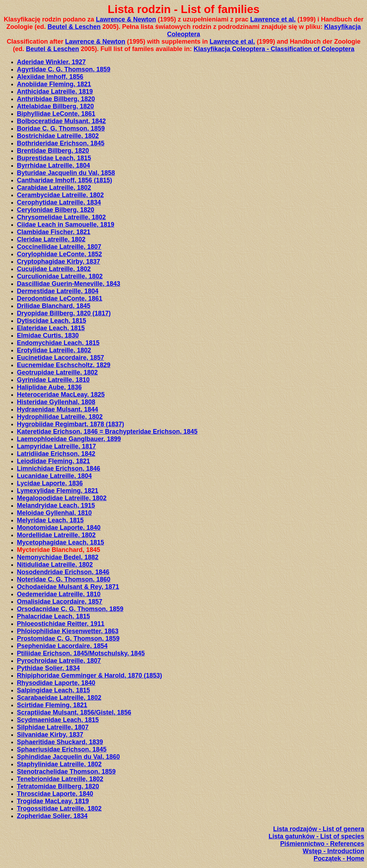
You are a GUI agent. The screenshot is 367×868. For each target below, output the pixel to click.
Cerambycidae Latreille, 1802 (60, 195)
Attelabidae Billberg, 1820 (55, 106)
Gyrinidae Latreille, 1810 (53, 380)
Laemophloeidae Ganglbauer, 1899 (69, 439)
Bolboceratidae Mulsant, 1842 (61, 121)
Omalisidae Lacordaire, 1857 (60, 602)
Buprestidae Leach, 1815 (54, 158)
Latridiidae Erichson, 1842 (56, 454)
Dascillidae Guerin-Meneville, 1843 (69, 284)
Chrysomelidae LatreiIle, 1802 (61, 217)
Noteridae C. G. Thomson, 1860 (64, 579)
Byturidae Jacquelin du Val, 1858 (66, 173)
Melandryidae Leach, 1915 (56, 505)
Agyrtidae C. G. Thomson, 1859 (64, 69)
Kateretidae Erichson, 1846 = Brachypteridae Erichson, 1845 (107, 432)
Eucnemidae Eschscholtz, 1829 (64, 365)
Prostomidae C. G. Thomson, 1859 (68, 639)
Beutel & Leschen (74, 27)
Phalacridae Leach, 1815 (53, 616)
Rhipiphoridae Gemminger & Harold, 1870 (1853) (89, 675)
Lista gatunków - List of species (316, 836)
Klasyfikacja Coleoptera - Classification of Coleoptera (274, 49)
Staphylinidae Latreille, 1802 (59, 764)
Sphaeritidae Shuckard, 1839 (60, 742)
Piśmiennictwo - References (322, 844)
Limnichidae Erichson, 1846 (59, 468)
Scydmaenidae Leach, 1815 (58, 720)
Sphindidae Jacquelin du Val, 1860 (68, 757)
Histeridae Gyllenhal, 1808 (56, 402)
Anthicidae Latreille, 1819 (55, 92)
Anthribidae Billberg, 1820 (56, 99)
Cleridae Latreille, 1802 (51, 239)
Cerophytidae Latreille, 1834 (59, 202)
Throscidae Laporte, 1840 (55, 794)
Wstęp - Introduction (333, 851)
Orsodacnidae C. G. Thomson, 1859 (70, 609)
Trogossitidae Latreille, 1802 (59, 809)
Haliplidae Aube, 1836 (49, 387)
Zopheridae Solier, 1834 (52, 816)
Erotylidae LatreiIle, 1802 (54, 350)
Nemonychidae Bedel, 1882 (58, 557)
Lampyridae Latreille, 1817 (56, 446)
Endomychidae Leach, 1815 (58, 343)
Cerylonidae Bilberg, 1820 (56, 210)
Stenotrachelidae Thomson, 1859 (66, 772)
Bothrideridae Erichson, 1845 (61, 143)
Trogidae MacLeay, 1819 (53, 801)
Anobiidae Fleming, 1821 (54, 84)
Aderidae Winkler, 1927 (51, 62)
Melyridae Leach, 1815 (50, 520)
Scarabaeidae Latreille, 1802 (59, 698)
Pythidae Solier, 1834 (48, 668)
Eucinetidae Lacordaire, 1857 (60, 358)
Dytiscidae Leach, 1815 (51, 321)
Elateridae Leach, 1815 (51, 328)
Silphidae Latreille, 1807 (53, 727)
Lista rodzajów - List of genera (319, 829)
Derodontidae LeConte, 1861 (60, 298)
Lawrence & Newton (126, 19)
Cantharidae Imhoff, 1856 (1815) (65, 180)
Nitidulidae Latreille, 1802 (55, 565)
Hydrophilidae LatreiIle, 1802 (60, 417)
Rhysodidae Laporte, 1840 (56, 683)
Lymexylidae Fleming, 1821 (57, 491)
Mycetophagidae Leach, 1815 (60, 542)
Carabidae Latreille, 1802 (54, 188)
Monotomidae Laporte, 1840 (59, 528)
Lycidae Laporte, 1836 (50, 483)
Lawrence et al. (273, 19)
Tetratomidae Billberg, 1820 (58, 786)
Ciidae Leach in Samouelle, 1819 (66, 225)
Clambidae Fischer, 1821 (54, 232)
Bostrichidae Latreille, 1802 (58, 136)
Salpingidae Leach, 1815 (53, 690)
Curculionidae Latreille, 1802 (60, 276)
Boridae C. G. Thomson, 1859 (61, 128)
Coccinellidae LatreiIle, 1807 (59, 247)
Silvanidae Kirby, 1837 (50, 735)
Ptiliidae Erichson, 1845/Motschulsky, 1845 (81, 653)
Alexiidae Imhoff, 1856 (50, 77)
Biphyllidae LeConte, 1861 (56, 114)
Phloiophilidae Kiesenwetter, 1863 (68, 631)
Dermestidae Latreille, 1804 (58, 291)
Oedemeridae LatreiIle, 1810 (59, 594)
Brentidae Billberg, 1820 (53, 151)
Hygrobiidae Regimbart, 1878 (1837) (70, 424)
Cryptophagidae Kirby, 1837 (59, 262)
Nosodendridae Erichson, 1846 (63, 572)
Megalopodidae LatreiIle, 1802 (62, 498)
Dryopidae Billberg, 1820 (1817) (64, 313)
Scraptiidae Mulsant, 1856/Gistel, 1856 (74, 712)
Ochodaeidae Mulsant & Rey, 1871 (68, 587)
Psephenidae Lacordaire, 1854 (62, 646)
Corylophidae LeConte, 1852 (59, 254)
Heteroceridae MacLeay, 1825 (61, 395)
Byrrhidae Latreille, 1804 (53, 165)
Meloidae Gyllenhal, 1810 (54, 513)
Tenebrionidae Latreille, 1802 (60, 779)
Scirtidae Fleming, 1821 (52, 705)
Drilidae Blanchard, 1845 (54, 306)
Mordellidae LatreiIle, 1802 (56, 535)
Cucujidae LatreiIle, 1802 (54, 269)
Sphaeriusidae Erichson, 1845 (62, 749)
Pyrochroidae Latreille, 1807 (59, 661)
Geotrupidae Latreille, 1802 (57, 372)
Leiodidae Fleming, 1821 (53, 461)
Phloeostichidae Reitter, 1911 (61, 624)
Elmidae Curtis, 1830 (48, 335)
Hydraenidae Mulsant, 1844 (57, 409)
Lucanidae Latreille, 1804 (54, 476)
